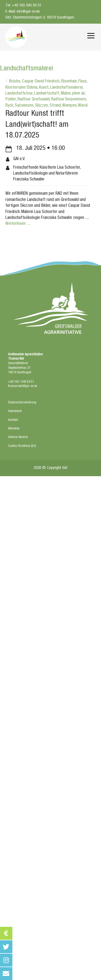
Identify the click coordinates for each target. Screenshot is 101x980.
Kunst (44, 88)
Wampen (69, 106)
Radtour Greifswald (34, 100)
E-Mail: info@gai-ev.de (23, 12)
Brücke (15, 82)
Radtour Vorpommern (69, 100)
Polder (11, 100)
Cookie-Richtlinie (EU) (22, 446)
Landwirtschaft (47, 94)
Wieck (83, 106)
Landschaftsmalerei (66, 88)
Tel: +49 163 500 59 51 (23, 6)
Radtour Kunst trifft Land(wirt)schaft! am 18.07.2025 (37, 125)
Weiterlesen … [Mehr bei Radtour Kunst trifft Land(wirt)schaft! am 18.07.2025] (18, 224)
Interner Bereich (18, 437)
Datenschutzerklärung (22, 403)
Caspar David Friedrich (41, 82)
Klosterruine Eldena (21, 88)
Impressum (15, 411)
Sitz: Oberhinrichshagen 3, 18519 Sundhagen (40, 18)
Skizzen (41, 106)
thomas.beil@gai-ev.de (22, 386)
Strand (55, 106)
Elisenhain (69, 82)
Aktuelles (14, 429)
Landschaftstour (19, 94)
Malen (66, 94)
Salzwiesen (24, 106)
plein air (79, 94)
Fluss (83, 82)
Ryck (9, 106)
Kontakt (13, 420)
